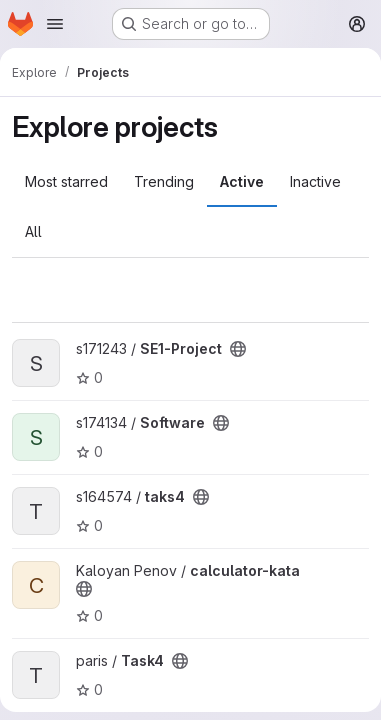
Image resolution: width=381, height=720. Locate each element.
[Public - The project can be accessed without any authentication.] (238, 349)
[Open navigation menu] (55, 24)
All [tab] (33, 231)
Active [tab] (242, 181)
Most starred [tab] (66, 181)
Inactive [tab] (315, 181)
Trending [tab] (164, 181)
